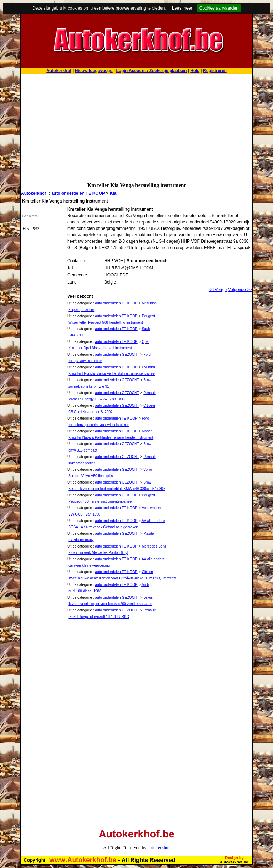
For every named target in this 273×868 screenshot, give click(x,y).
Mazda (149, 533)
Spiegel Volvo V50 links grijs (90, 476)
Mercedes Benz (154, 546)
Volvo (148, 470)
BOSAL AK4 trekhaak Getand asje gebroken (103, 527)
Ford (147, 354)
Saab (146, 329)
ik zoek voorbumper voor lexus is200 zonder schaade (110, 604)
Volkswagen (151, 508)
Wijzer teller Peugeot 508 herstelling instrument (106, 322)
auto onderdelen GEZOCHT (117, 354)
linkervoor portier (81, 463)
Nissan (147, 431)
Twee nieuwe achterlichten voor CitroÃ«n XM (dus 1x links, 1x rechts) (123, 578)
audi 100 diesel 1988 (85, 591)
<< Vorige (218, 290)
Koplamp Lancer (81, 310)
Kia (113, 193)
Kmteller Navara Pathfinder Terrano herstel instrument (111, 438)
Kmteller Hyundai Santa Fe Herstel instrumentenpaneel (112, 374)
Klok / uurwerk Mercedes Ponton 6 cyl (98, 553)
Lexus (148, 597)
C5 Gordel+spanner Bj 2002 (90, 412)
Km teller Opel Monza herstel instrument (100, 348)
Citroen (149, 406)
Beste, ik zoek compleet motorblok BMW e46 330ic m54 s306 (117, 489)
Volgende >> (240, 290)
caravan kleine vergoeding (89, 565)
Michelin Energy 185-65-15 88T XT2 (97, 399)
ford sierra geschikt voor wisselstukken (99, 425)
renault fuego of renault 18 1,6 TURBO (99, 617)
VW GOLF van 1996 (84, 514)
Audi (145, 585)
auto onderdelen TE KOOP (78, 193)
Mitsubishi (150, 303)
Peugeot (148, 316)
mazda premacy (81, 540)
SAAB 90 (76, 335)
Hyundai (148, 367)
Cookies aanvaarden (219, 8)
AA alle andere (153, 521)
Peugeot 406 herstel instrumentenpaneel (100, 502)
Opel (146, 342)
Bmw (147, 380)
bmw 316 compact (83, 450)
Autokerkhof (34, 193)
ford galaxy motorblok (85, 361)
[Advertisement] (136, 127)
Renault (149, 393)
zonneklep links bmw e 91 (89, 386)
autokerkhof (159, 848)
